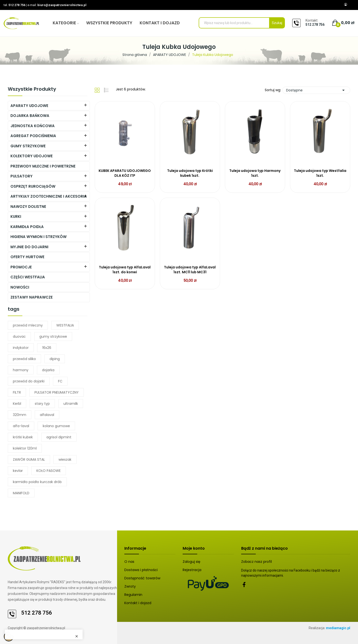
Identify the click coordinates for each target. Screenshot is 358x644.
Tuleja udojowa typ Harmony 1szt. (255, 173)
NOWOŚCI (20, 287)
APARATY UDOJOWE (29, 106)
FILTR (17, 392)
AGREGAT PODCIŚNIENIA (33, 136)
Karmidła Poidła (27, 227)
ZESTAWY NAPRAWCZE (32, 297)
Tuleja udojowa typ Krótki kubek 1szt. (190, 173)
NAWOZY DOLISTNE (28, 207)
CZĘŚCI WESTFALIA (28, 277)
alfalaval (47, 415)
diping (55, 359)
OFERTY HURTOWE (27, 257)
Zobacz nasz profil (256, 562)
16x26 (47, 348)
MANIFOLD (21, 493)
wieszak (65, 459)
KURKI (16, 216)
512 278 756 (17, 5)
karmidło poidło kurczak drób (37, 482)
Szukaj (277, 23)
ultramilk (71, 404)
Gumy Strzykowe (28, 146)
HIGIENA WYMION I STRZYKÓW (38, 237)
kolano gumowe (56, 426)
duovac (19, 336)
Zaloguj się (192, 562)
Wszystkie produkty (32, 89)
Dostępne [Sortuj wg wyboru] (316, 90)
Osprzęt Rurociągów (33, 186)
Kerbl (17, 404)
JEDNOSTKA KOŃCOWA (33, 126)
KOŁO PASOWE (49, 471)
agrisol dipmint (59, 437)
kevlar (18, 471)
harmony (21, 370)
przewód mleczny (28, 325)
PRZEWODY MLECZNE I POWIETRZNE (43, 166)
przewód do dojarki (29, 381)
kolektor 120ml (25, 448)
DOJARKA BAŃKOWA (30, 116)
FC (60, 381)
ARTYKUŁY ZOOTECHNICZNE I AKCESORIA (49, 196)
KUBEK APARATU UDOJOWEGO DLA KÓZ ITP (125, 173)
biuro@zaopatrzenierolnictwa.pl (62, 5)
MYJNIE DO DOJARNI (29, 247)
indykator (21, 348)
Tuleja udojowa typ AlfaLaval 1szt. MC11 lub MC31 (190, 270)
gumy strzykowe (53, 336)
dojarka (48, 370)
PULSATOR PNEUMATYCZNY (57, 392)
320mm (20, 415)
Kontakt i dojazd (138, 603)
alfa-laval (21, 426)
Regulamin (133, 595)
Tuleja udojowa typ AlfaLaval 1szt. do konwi (125, 270)
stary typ (42, 404)
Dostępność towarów (142, 578)
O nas (129, 562)
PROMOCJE (21, 267)
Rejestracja (192, 570)
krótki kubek (23, 437)
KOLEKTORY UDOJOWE (32, 156)
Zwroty (130, 586)
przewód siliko (24, 359)
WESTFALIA (65, 325)
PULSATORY (21, 176)
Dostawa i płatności (141, 570)
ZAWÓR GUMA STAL (29, 459)
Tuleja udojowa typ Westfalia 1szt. (320, 173)
